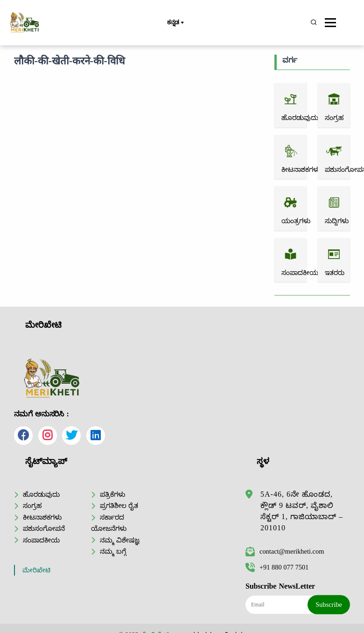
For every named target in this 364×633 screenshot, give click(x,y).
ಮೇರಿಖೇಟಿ (36, 570)
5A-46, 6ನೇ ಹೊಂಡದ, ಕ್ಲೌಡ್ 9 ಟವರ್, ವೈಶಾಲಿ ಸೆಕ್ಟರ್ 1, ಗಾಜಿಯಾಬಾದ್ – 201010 (302, 511)
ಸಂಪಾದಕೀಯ (41, 540)
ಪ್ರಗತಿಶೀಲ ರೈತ (119, 506)
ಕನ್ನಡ (175, 23)
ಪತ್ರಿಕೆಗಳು (112, 494)
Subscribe (329, 605)
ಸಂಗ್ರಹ (32, 506)
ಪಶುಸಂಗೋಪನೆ (44, 528)
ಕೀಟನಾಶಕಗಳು (42, 517)
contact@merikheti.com (285, 551)
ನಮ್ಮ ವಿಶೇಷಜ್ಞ (120, 540)
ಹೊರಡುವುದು (41, 494)
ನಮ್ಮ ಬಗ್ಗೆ (113, 551)
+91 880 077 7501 (277, 567)
